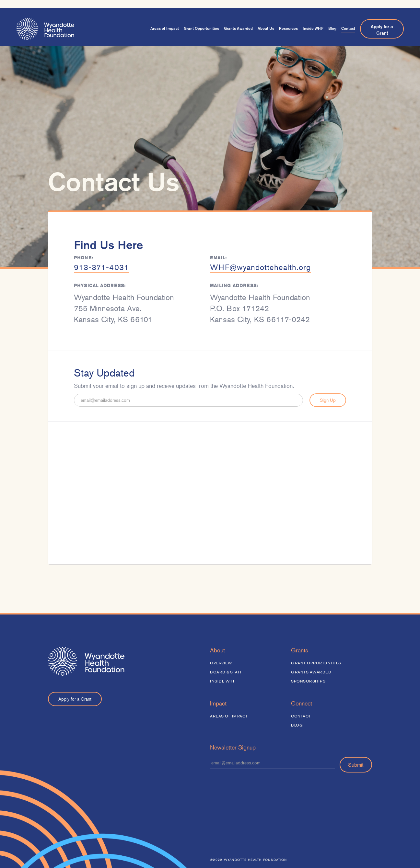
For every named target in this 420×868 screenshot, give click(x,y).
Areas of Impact (165, 28)
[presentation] (259, 788)
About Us (266, 28)
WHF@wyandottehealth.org (260, 268)
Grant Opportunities (201, 28)
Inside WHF (313, 28)
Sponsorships (308, 681)
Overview (221, 663)
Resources (288, 28)
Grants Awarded (238, 28)
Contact (348, 28)
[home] (45, 29)
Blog (332, 28)
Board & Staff (226, 672)
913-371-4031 (101, 268)
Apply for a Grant (382, 30)
